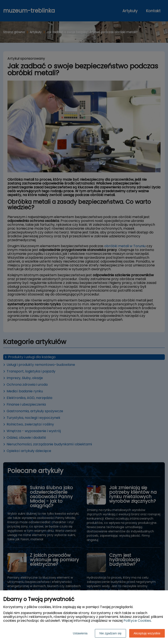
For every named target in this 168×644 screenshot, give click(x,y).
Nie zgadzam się (110, 633)
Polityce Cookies (137, 621)
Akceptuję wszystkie (147, 633)
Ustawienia (80, 633)
